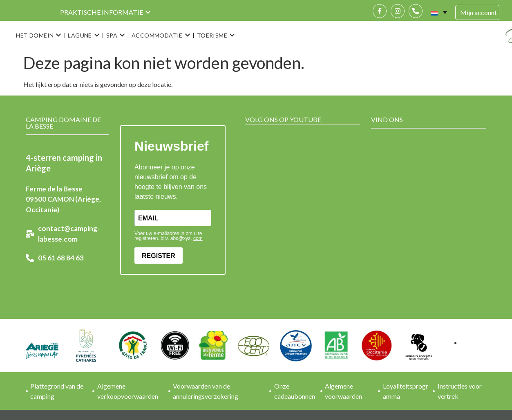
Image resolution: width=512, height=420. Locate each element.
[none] (439, 12)
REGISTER (159, 256)
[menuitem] (439, 12)
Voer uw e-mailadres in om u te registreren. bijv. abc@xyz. (169, 236)
